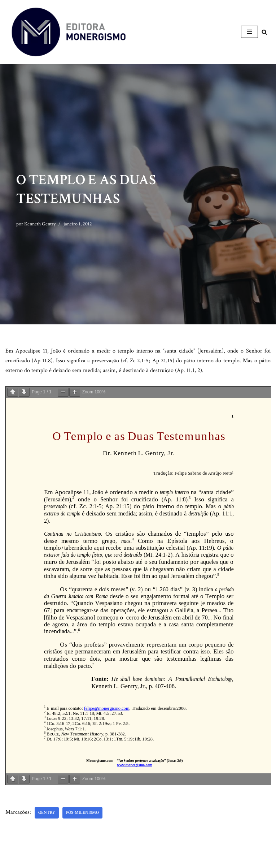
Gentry (47, 813)
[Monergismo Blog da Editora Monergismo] (69, 32)
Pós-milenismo (82, 813)
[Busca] (264, 32)
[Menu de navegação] (249, 32)
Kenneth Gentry (40, 224)
